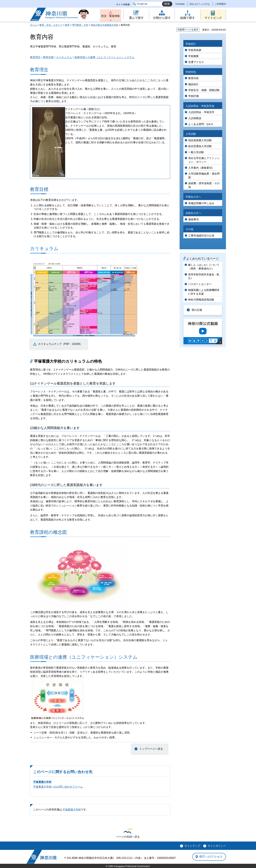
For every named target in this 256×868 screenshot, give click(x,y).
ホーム (33, 25)
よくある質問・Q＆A (201, 124)
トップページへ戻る (151, 749)
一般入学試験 (196, 152)
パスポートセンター (200, 284)
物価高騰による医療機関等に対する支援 (204, 292)
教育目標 (48, 57)
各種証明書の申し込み (201, 203)
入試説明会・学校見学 (201, 112)
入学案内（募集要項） (201, 168)
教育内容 (193, 78)
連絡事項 (193, 219)
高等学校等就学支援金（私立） (204, 276)
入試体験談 (195, 118)
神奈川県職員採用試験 (201, 300)
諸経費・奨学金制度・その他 (204, 185)
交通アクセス (196, 62)
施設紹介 (193, 84)
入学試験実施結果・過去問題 (204, 175)
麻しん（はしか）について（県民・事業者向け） (204, 267)
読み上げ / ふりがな (200, 4)
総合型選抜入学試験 (200, 146)
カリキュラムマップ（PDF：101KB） (60, 344)
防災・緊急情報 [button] (111, 16)
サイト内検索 (123, 4)
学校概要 (193, 56)
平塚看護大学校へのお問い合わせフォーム (58, 787)
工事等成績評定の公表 (201, 236)
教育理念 (35, 57)
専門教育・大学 (80, 25)
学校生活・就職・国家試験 (204, 90)
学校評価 (193, 96)
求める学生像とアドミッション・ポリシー (204, 160)
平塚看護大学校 (42, 782)
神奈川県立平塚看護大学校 (104, 25)
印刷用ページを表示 (188, 30)
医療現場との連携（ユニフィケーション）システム (104, 57)
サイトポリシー (217, 846)
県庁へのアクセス (211, 857)
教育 (67, 25)
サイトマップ (192, 846)
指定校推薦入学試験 (200, 140)
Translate (180, 4)
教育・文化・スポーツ (51, 25)
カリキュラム (64, 57)
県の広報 (197, 310)
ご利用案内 (220, 4)
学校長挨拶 (195, 50)
